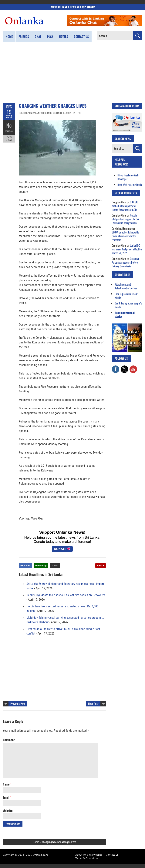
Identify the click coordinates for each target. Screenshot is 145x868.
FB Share (25, 566)
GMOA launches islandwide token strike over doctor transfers (125, 236)
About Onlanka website (89, 855)
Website (8, 811)
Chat (38, 37)
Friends (24, 37)
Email (7, 797)
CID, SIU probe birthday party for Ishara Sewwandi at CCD (125, 206)
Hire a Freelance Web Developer (128, 177)
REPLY (101, 566)
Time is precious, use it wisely (126, 296)
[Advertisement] (72, 72)
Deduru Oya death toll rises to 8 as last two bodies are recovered (66, 595)
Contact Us (112, 855)
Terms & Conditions (87, 858)
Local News (9, 139)
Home (9, 37)
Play (50, 37)
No (9, 125)
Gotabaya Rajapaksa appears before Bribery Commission (126, 262)
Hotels (63, 37)
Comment (9, 131)
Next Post (93, 704)
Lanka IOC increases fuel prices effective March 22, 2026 (127, 249)
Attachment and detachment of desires (126, 286)
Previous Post (18, 704)
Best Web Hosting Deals (130, 185)
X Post (55, 566)
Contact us (81, 37)
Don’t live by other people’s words (128, 305)
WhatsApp (41, 566)
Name (7, 784)
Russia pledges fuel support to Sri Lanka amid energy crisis (125, 219)
